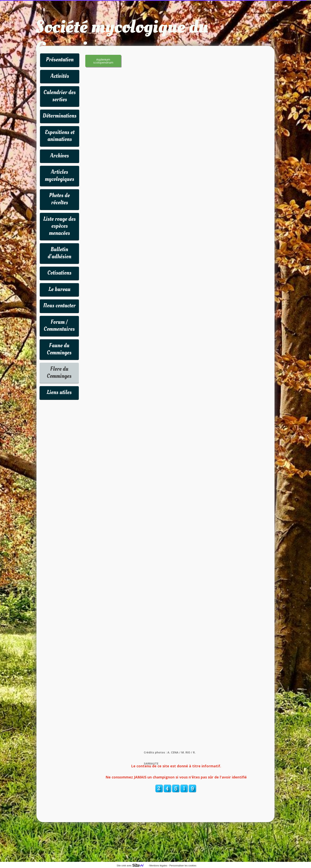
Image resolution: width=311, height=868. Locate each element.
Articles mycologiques (60, 176)
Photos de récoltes (60, 199)
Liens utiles (59, 392)
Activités (60, 76)
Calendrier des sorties (60, 96)
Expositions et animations (60, 136)
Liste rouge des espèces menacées (60, 226)
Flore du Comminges (59, 373)
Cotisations (59, 273)
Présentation (60, 60)
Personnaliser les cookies (183, 866)
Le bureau (59, 289)
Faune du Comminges (59, 349)
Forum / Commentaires (59, 326)
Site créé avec (132, 866)
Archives (60, 156)
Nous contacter (59, 306)
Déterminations (60, 116)
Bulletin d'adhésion (59, 253)
